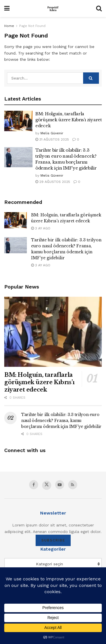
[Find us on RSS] (73, 485)
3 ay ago (41, 228)
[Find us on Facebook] (34, 485)
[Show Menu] (7, 9)
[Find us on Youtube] (60, 485)
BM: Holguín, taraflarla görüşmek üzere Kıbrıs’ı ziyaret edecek (69, 120)
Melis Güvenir (52, 133)
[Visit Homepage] (53, 9)
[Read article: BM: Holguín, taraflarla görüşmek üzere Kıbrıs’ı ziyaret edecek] (18, 121)
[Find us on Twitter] (47, 485)
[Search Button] (99, 9)
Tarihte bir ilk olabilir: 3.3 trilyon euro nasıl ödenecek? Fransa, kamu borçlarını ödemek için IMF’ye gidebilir (61, 421)
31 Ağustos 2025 (52, 139)
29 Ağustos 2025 (53, 182)
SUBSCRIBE (53, 540)
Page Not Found (32, 26)
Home (9, 26)
